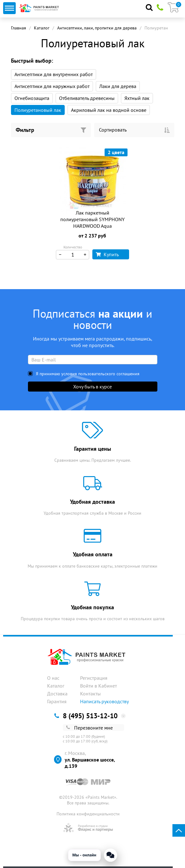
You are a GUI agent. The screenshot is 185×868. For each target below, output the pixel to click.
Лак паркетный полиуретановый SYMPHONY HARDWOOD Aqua (92, 219)
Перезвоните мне (90, 728)
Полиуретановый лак (38, 110)
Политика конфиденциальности (88, 814)
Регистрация (94, 678)
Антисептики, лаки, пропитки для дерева (97, 28)
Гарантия (57, 701)
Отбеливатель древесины (87, 98)
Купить (107, 254)
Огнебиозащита (32, 98)
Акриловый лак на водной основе (109, 110)
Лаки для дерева (118, 86)
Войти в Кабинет (98, 686)
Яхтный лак (137, 98)
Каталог (42, 28)
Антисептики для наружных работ (52, 86)
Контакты (90, 694)
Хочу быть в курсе (92, 387)
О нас (53, 678)
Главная (19, 28)
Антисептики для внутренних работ (54, 74)
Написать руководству (104, 701)
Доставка (57, 694)
